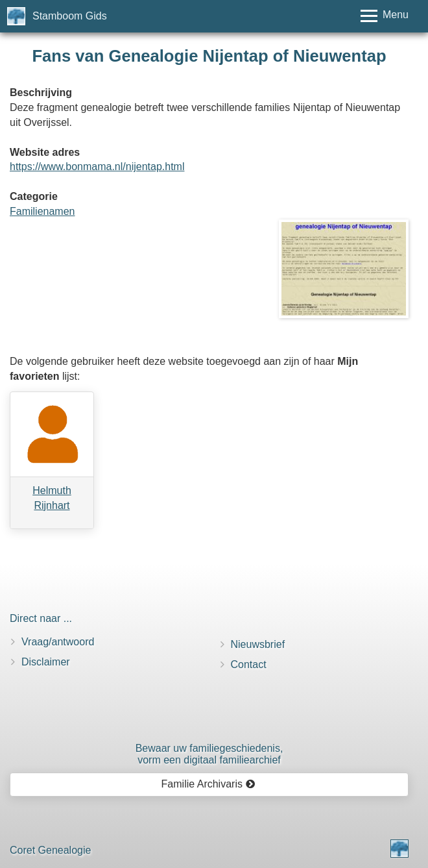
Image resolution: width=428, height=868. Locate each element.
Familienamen (42, 211)
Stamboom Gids (70, 16)
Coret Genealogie (50, 850)
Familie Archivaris (208, 784)
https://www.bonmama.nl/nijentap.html (97, 167)
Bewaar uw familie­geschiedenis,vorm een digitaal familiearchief (209, 754)
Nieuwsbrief (258, 644)
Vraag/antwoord (58, 642)
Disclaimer (46, 662)
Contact (249, 664)
